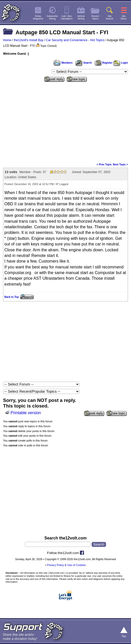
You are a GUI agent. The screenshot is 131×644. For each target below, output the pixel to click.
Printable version (26, 413)
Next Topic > (120, 165)
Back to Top (11, 297)
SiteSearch (110, 17)
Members (63, 63)
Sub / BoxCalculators (67, 17)
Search (84, 63)
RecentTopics (95, 17)
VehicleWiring (81, 17)
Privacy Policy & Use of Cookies (66, 565)
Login (121, 63)
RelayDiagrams (38, 17)
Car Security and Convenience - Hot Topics (75, 40)
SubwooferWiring (52, 17)
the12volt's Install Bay (29, 40)
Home (7, 40)
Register (104, 63)
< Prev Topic (104, 165)
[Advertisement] (65, 122)
